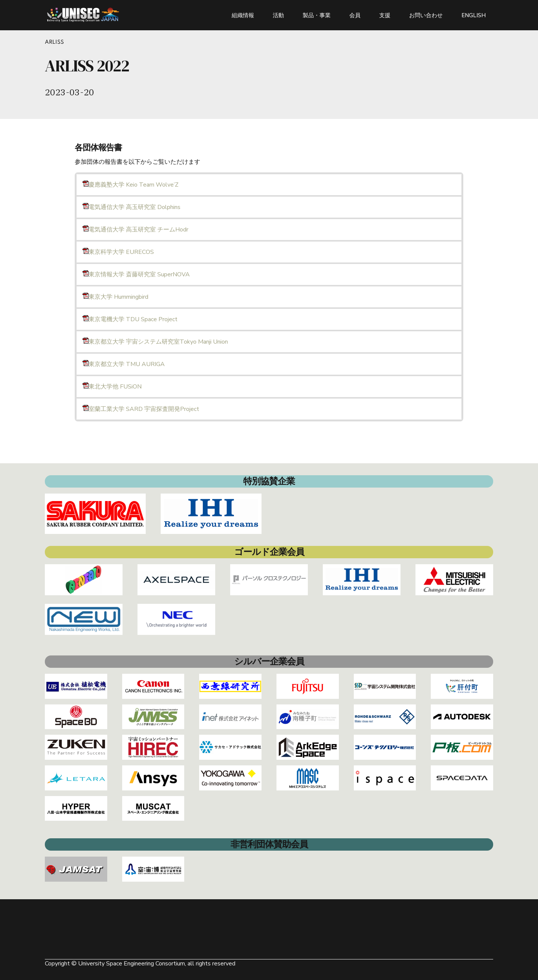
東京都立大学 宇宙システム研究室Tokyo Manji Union (155, 342)
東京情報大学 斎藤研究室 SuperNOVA (136, 274)
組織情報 (243, 15)
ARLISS (54, 42)
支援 (385, 15)
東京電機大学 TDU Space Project (130, 319)
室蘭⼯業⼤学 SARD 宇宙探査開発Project (141, 409)
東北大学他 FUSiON (112, 387)
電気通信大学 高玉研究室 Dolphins (132, 207)
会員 (355, 15)
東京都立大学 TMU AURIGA (124, 364)
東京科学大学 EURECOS (118, 252)
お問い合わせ (426, 15)
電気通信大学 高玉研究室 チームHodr (135, 230)
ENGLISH (474, 15)
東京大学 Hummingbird (115, 297)
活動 (278, 15)
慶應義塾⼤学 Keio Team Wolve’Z (131, 185)
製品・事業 (317, 15)
